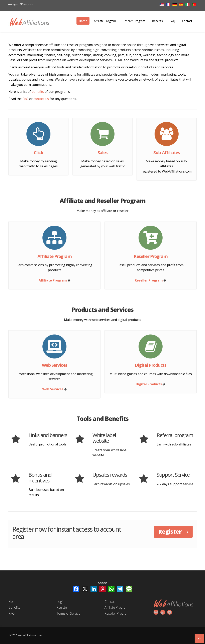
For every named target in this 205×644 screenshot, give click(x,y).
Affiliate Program (105, 21)
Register (28, 4)
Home (83, 21)
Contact (187, 21)
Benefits (157, 21)
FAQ (172, 21)
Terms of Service (68, 613)
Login (14, 4)
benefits (38, 92)
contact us (41, 99)
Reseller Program (134, 21)
